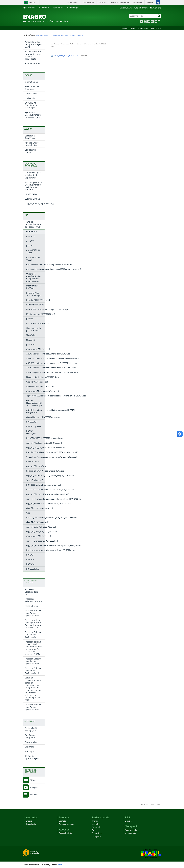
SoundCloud (156, 21)
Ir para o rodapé (74, 8)
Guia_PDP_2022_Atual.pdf (65, 56)
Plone (60, 865)
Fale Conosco (143, 28)
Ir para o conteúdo (30, 8)
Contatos (125, 28)
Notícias (34, 795)
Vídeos (33, 780)
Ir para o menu (45, 8)
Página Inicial (42, 35)
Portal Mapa (156, 28)
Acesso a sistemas (67, 824)
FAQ (133, 28)
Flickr (152, 21)
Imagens (34, 787)
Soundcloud (97, 833)
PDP (50, 35)
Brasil (32, 2)
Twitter (142, 21)
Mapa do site (130, 833)
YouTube (145, 21)
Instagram (160, 21)
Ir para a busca (59, 8)
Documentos (58, 35)
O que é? (129, 821)
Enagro (29, 821)
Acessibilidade (126, 8)
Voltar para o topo (152, 804)
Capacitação (31, 824)
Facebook (149, 21)
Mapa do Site (156, 8)
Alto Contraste (141, 8)
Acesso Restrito (65, 833)
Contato (62, 821)
